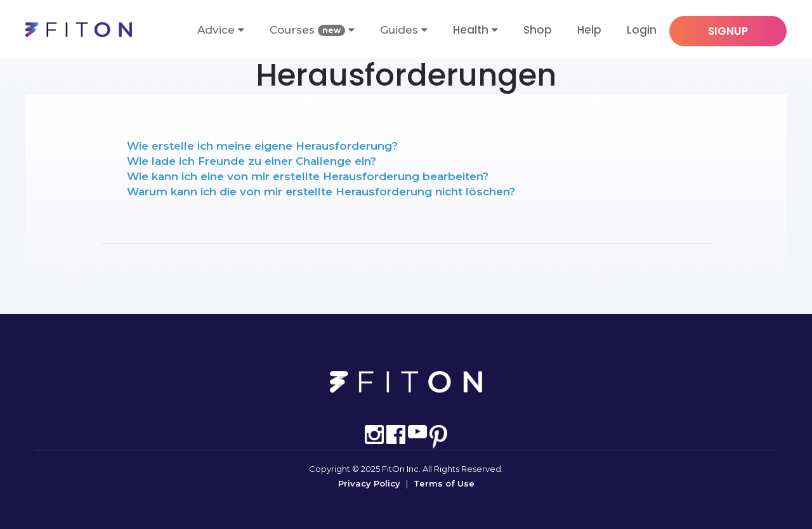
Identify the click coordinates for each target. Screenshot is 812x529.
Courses (312, 30)
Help (589, 30)
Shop (538, 30)
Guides (404, 30)
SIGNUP (728, 31)
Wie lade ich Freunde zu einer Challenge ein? (252, 161)
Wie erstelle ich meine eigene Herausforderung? (262, 146)
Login (642, 30)
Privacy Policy (369, 483)
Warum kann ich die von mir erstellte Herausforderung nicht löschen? (321, 192)
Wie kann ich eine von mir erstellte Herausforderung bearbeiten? (308, 176)
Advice (221, 30)
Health (471, 30)
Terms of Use (444, 483)
